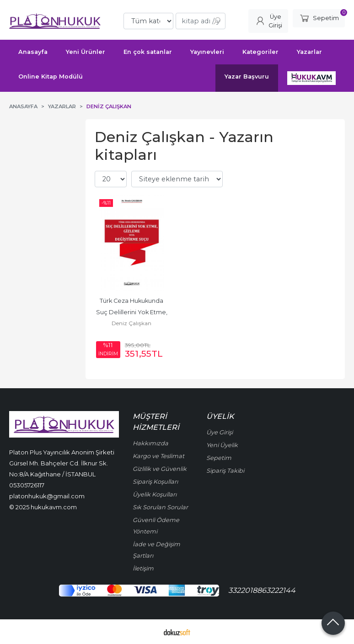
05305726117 (27, 485)
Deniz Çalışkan (131, 323)
